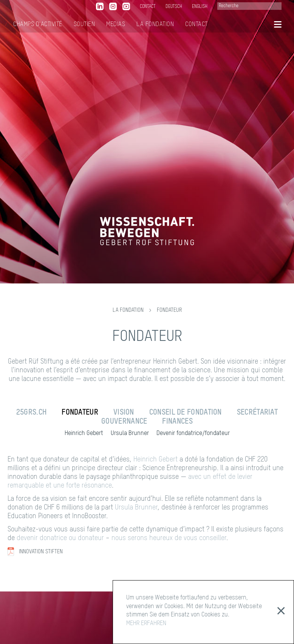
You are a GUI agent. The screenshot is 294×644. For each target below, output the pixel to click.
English (200, 7)
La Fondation (155, 25)
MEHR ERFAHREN (146, 624)
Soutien (84, 25)
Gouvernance (124, 422)
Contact (197, 25)
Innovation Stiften (41, 552)
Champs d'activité (38, 25)
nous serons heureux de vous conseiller (169, 538)
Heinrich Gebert (84, 433)
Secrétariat (257, 413)
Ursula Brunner (130, 433)
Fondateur (169, 310)
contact (148, 7)
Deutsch (174, 7)
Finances (177, 422)
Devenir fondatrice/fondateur (193, 433)
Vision (124, 413)
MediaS (116, 25)
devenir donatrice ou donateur (60, 538)
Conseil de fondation (186, 413)
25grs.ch (31, 413)
